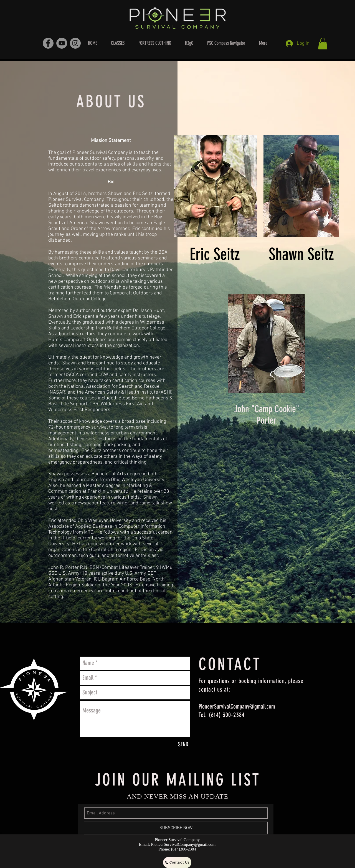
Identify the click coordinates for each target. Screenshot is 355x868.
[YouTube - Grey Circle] (62, 43)
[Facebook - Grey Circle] (48, 43)
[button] (323, 44)
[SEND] (183, 745)
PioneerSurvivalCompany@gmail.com (237, 706)
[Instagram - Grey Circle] (75, 43)
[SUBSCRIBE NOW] (176, 828)
